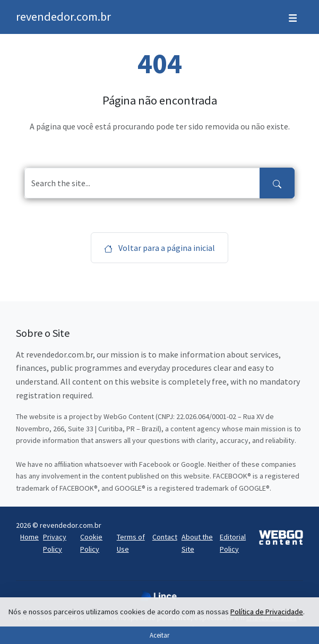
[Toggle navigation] (293, 17)
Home (29, 537)
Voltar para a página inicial (159, 248)
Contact (165, 537)
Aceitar (159, 635)
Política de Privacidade (267, 612)
